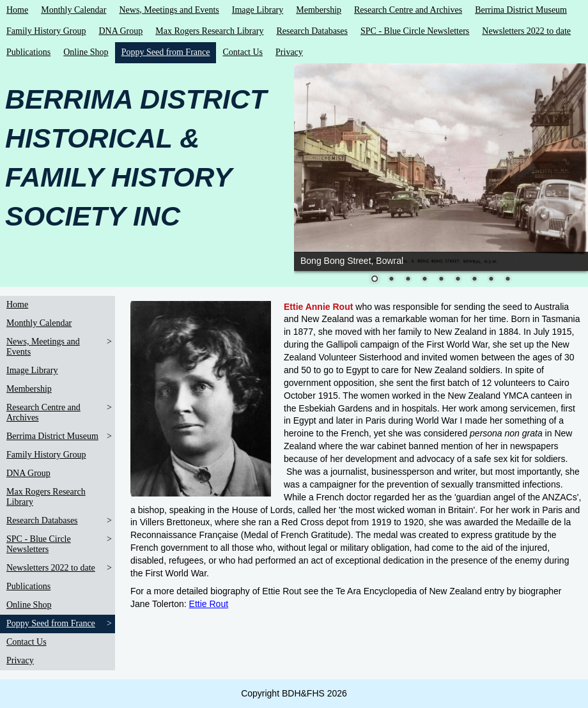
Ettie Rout (209, 604)
